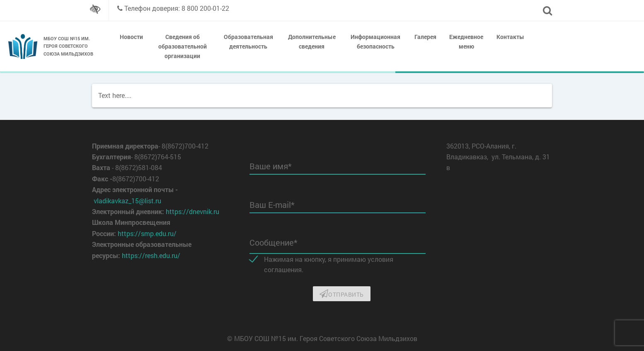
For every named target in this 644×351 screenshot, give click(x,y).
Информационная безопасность (375, 41)
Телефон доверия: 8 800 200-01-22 (177, 8)
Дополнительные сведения (312, 41)
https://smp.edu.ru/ (147, 233)
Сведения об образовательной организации (183, 46)
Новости (131, 37)
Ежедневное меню (466, 41)
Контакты (510, 37)
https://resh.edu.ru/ (151, 255)
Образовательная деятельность (248, 41)
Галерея (425, 37)
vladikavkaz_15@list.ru (127, 201)
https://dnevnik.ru (192, 211)
